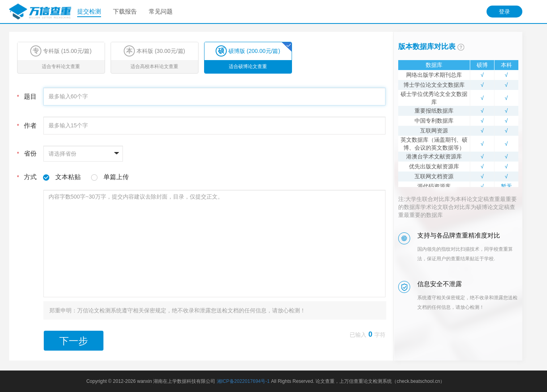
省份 (27, 153)
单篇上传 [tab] (116, 177)
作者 (27, 126)
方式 (73, 177)
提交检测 (89, 11)
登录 (504, 12)
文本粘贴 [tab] (68, 177)
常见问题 (161, 11)
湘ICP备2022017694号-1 (243, 381)
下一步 (74, 341)
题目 (27, 97)
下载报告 (125, 11)
